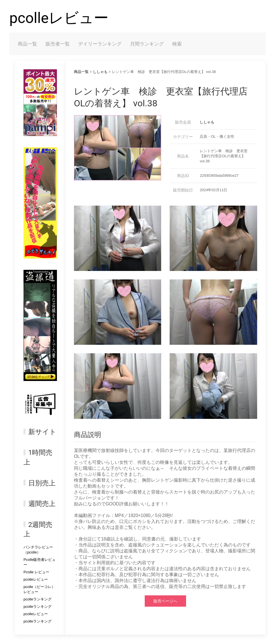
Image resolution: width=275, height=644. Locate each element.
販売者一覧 (58, 44)
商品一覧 (27, 44)
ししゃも (100, 72)
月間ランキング (147, 44)
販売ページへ (165, 601)
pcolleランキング (38, 599)
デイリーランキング (100, 44)
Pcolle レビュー (36, 572)
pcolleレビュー (59, 18)
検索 (177, 44)
